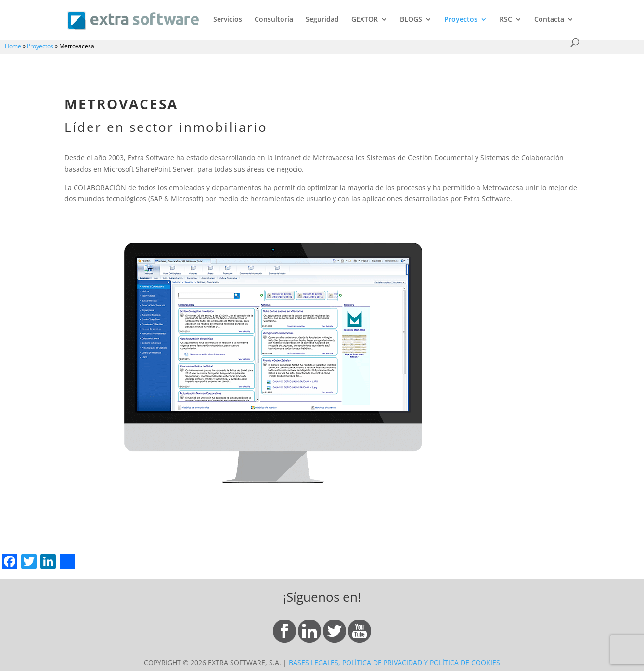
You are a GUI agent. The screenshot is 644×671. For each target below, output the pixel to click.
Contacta (549, 20)
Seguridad (322, 20)
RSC (506, 20)
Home (13, 46)
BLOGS (411, 20)
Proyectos (461, 20)
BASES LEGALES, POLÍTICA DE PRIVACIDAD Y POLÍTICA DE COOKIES (394, 663)
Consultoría (274, 20)
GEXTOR (365, 20)
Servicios (228, 20)
